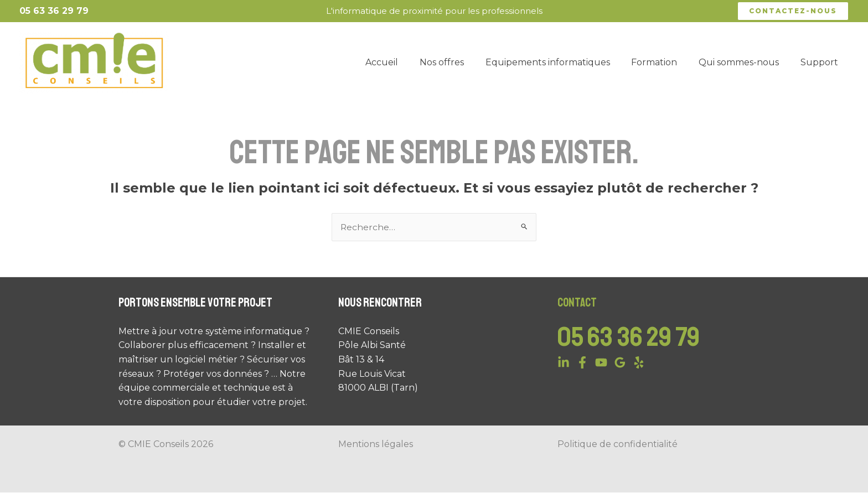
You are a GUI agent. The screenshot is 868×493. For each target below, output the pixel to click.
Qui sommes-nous (744, 62)
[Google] (620, 362)
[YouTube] (601, 362)
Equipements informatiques (560, 62)
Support (821, 62)
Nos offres (458, 62)
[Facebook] (582, 362)
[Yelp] (639, 362)
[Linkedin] (564, 362)
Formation (663, 62)
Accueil (402, 62)
